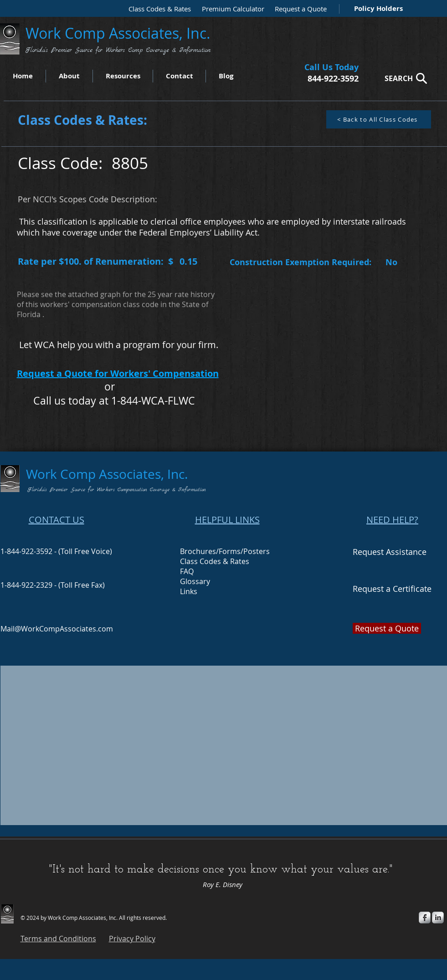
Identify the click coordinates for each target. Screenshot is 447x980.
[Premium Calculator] (230, 9)
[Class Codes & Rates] (157, 9)
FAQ (187, 571)
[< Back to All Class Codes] (379, 119)
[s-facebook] (425, 918)
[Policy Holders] (377, 8)
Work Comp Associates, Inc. (120, 33)
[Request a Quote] (298, 9)
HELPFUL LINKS (227, 520)
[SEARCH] (403, 78)
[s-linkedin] (438, 918)
